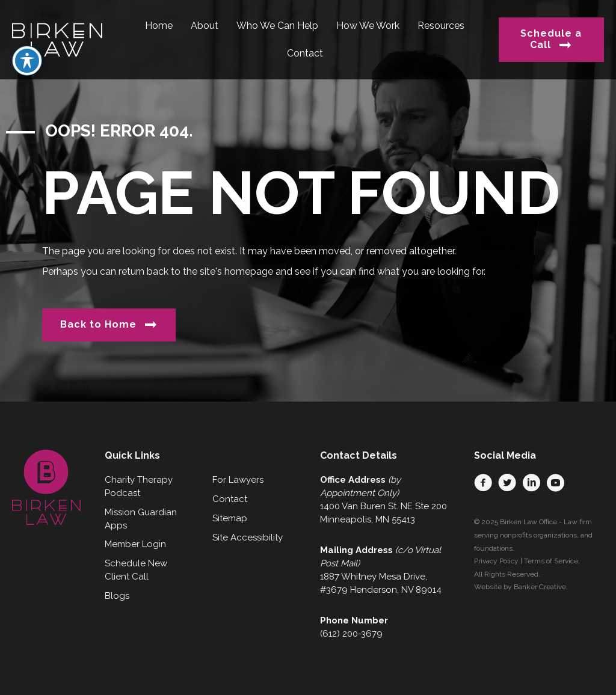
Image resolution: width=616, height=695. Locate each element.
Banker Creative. (541, 587)
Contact (230, 499)
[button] (483, 483)
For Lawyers (238, 480)
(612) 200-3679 (351, 634)
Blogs (117, 596)
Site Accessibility (248, 537)
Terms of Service (551, 561)
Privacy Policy (496, 561)
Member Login (135, 544)
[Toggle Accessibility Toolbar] (27, 32)
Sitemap (230, 518)
